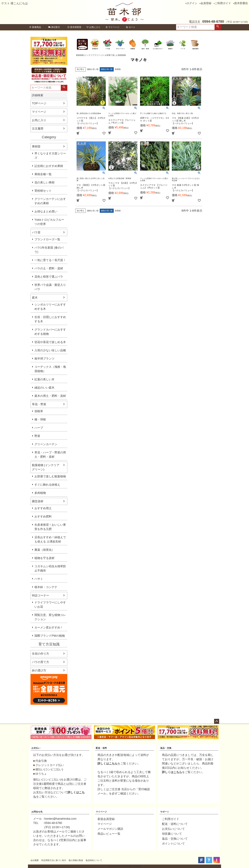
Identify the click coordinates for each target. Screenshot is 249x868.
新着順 (118, 69)
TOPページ (39, 103)
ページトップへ (217, 721)
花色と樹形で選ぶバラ (49, 277)
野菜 (37, 436)
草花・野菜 (39, 404)
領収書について (172, 834)
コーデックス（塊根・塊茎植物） (50, 369)
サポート (165, 812)
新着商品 (35, 27)
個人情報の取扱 (76, 860)
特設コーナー (40, 595)
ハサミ (39, 579)
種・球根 (40, 419)
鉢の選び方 (39, 670)
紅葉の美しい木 (44, 379)
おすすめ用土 (43, 508)
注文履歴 (38, 129)
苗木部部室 (74, 27)
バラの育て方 (40, 662)
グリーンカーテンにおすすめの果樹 (50, 201)
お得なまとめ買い (46, 211)
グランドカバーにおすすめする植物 (50, 332)
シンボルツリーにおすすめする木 (50, 307)
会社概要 (35, 860)
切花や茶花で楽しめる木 (50, 342)
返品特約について (94, 860)
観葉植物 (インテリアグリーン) (46, 467)
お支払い (36, 748)
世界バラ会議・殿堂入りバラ (50, 287)
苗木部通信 (241, 3)
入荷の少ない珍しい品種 (50, 350)
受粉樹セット (43, 191)
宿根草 (39, 411)
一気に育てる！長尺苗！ (50, 260)
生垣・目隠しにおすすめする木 (50, 319)
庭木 (35, 298)
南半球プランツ (44, 359)
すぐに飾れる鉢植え (47, 485)
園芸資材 (38, 501)
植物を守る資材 (44, 558)
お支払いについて (173, 829)
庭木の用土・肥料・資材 (50, 396)
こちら (113, 764)
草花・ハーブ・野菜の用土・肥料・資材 (50, 455)
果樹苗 (36, 146)
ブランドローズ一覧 (47, 239)
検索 (218, 27)
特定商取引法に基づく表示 (54, 860)
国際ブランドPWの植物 (50, 636)
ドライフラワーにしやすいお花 (50, 605)
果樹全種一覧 (43, 174)
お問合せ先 (37, 812)
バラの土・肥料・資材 (49, 268)
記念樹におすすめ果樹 (49, 166)
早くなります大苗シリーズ (50, 156)
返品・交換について (175, 839)
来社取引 (54, 27)
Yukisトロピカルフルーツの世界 (49, 222)
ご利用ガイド (223, 3)
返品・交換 (166, 748)
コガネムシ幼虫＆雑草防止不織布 (50, 568)
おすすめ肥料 (43, 517)
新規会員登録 (106, 819)
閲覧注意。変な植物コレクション (50, 617)
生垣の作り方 (40, 654)
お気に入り (93, 27)
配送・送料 (101, 748)
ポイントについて (173, 844)
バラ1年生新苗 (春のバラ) (49, 250)
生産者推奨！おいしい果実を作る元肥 (50, 527)
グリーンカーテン (46, 444)
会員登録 (206, 3)
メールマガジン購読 (110, 829)
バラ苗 (36, 232)
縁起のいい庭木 (44, 388)
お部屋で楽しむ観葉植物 (50, 476)
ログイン (192, 3)
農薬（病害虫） (44, 550)
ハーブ (39, 428)
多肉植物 (40, 493)
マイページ (112, 27)
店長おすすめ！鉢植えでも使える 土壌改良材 (50, 539)
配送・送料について (175, 824)
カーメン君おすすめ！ (49, 627)
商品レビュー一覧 (109, 834)
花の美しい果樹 (44, 182)
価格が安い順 (93, 69)
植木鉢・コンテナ (46, 587)
